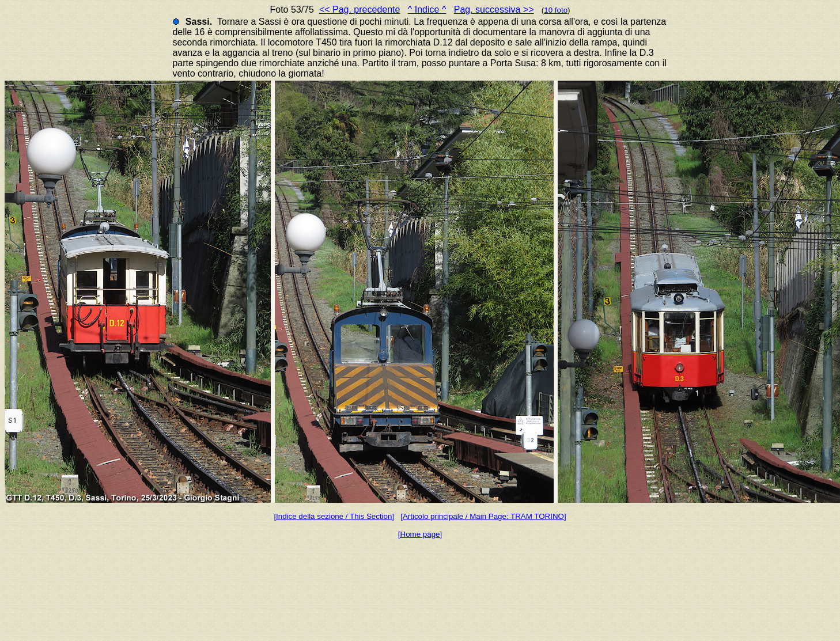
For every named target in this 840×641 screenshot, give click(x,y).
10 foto (556, 10)
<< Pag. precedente (360, 10)
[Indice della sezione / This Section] (334, 516)
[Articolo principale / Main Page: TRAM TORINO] (483, 516)
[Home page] (420, 534)
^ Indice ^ (427, 10)
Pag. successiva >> (494, 10)
